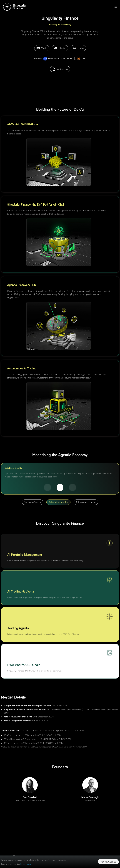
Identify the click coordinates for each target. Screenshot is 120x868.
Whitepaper (60, 69)
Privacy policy (26, 864)
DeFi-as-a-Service (33, 502)
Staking (60, 48)
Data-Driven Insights (58, 502)
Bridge (78, 48)
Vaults (42, 48)
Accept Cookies (108, 862)
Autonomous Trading (86, 502)
